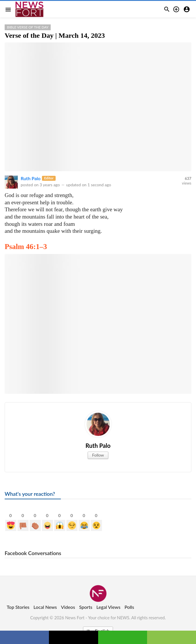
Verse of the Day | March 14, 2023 (55, 35)
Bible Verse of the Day (28, 27)
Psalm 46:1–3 (26, 247)
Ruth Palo (31, 178)
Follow (98, 455)
